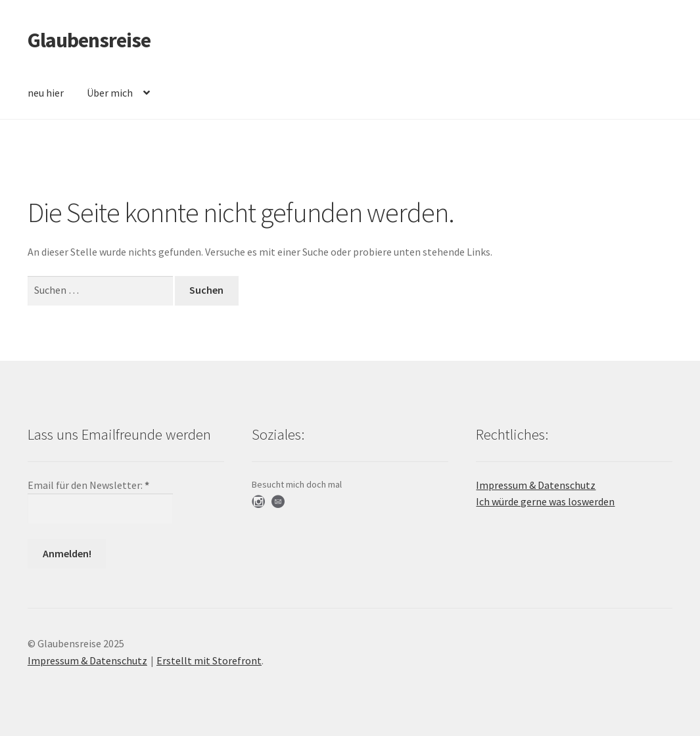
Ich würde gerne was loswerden (545, 501)
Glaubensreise (89, 40)
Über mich (110, 93)
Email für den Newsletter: (88, 485)
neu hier (46, 93)
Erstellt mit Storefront (209, 660)
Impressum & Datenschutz (536, 485)
